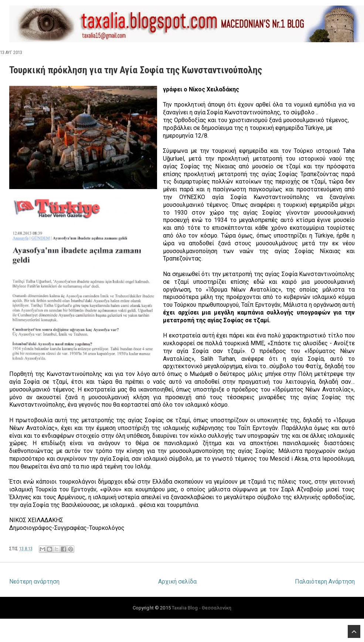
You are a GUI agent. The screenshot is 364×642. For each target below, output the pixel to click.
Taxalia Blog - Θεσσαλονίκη (202, 608)
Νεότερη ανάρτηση (34, 582)
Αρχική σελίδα (177, 582)
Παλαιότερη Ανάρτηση (325, 582)
